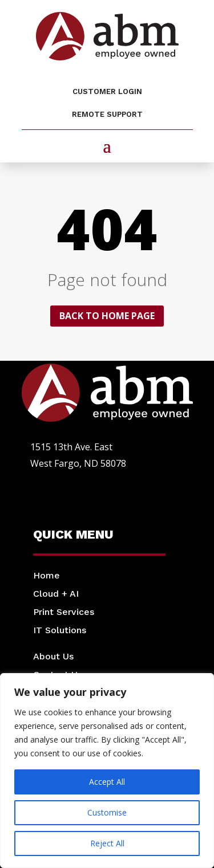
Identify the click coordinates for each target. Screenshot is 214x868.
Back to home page (107, 316)
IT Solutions (60, 630)
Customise (107, 812)
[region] (107, 771)
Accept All (107, 782)
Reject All (107, 843)
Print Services (64, 612)
